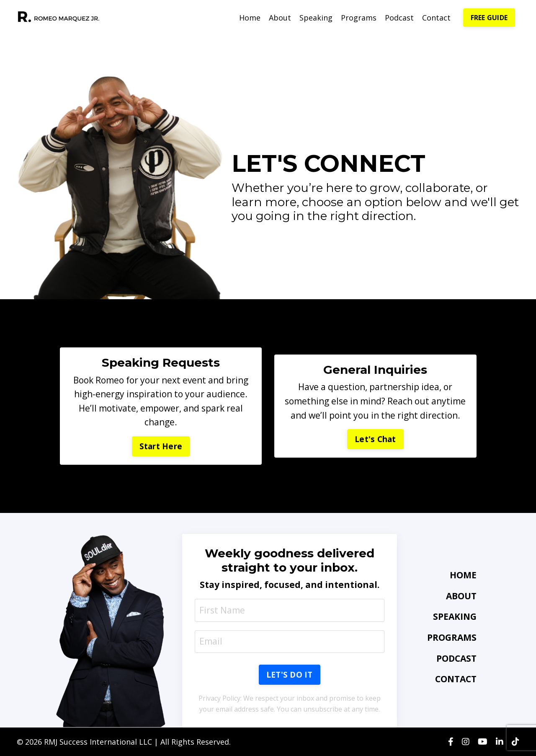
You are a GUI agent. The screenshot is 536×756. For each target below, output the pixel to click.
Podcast (399, 18)
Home (250, 18)
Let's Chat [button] (375, 439)
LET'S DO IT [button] (290, 675)
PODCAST (456, 658)
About (280, 18)
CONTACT (456, 679)
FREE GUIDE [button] (489, 18)
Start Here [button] (161, 446)
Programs (359, 18)
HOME (463, 575)
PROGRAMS (452, 637)
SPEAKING (455, 616)
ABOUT (461, 596)
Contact (436, 18)
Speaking (316, 18)
